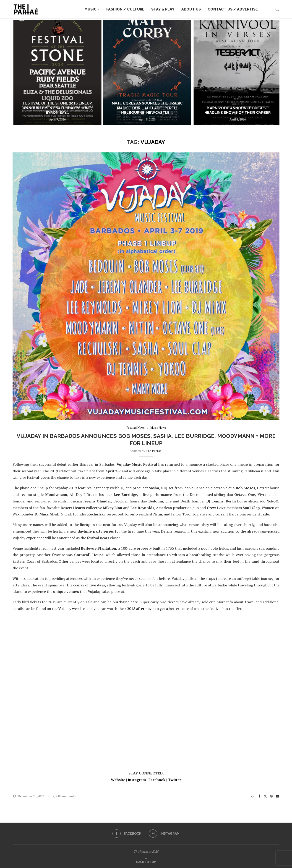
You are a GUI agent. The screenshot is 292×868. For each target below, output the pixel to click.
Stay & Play (163, 9)
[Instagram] (164, 834)
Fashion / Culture (125, 9)
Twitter (175, 780)
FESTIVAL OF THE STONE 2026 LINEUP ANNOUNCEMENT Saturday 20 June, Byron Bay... (136, 108)
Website (118, 780)
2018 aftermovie (141, 609)
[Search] (277, 9)
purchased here (125, 602)
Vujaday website (72, 609)
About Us (191, 9)
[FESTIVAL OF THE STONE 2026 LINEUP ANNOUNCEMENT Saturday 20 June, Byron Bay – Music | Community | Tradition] (136, 72)
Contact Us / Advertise (233, 9)
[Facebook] (127, 834)
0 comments (65, 796)
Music (90, 9)
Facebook (157, 780)
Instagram (137, 780)
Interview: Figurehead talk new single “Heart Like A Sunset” (41, 110)
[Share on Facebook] (260, 796)
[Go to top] (146, 862)
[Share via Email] (278, 796)
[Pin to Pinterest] (271, 796)
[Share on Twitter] (265, 796)
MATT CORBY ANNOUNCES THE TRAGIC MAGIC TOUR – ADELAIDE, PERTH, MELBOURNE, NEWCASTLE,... (229, 108)
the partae (154, 451)
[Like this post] (252, 796)
